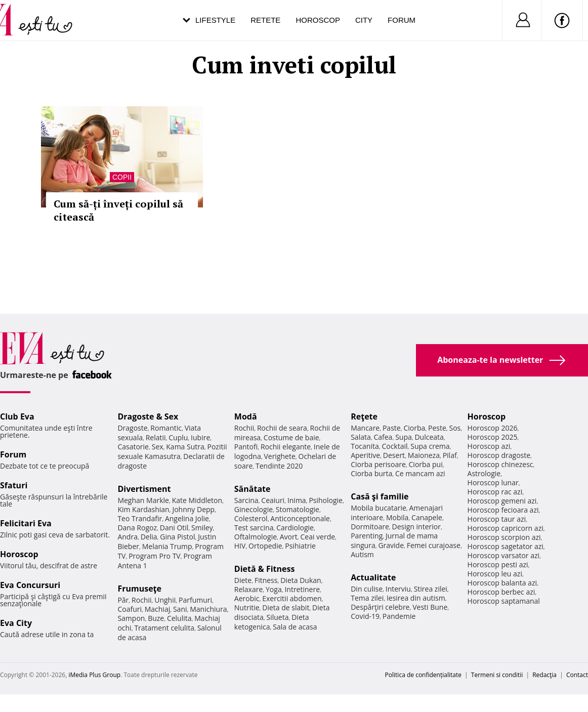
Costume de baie (291, 437)
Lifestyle (215, 20)
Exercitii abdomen (292, 598)
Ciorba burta (371, 473)
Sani (180, 609)
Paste (392, 428)
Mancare (365, 428)
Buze (156, 618)
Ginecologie (254, 509)
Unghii (165, 600)
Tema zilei (367, 598)
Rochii (141, 600)
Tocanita (365, 446)
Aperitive (365, 455)
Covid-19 (365, 616)
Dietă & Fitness (265, 569)
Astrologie (484, 473)
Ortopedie (265, 546)
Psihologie (326, 500)
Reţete (364, 416)
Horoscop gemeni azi (502, 501)
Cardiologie (295, 528)
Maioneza (424, 455)
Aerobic (247, 598)
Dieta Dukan (301, 580)
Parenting (367, 536)
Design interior (416, 527)
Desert (394, 455)
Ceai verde (318, 537)
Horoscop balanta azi (502, 583)
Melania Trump (167, 546)
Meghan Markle (143, 500)
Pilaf (450, 455)
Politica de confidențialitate (423, 675)
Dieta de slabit (286, 608)
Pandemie (399, 616)
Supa (404, 437)
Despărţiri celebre (380, 607)
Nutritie (247, 608)
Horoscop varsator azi (503, 555)
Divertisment (144, 489)
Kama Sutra (185, 447)
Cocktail (394, 446)
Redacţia (544, 675)
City (364, 20)
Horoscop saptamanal (504, 601)
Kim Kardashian (143, 509)
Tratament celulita (164, 628)
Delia (149, 537)
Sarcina (246, 500)
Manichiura (208, 609)
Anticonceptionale (300, 518)
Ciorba (414, 428)
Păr (123, 600)
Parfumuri (195, 600)
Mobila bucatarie (379, 508)
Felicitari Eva (26, 523)
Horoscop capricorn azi (506, 528)
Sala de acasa (295, 627)
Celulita (179, 618)
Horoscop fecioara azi (503, 510)
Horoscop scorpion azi (504, 537)
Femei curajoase (434, 545)
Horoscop (318, 20)
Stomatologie (298, 509)
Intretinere (302, 589)
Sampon (131, 618)
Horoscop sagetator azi (506, 546)
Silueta (278, 617)
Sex (158, 447)
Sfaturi (14, 485)
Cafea (383, 437)
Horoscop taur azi (497, 519)
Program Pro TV (155, 556)
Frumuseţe (139, 589)
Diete (243, 580)
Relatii (156, 437)
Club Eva (17, 416)
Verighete (279, 456)
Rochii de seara (282, 428)
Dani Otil (174, 528)
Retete (265, 20)
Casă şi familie (380, 496)
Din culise (367, 589)
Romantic (166, 428)
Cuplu (178, 437)
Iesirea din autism (416, 598)
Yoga (274, 589)
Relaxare (249, 589)
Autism (362, 554)
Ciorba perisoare (378, 464)
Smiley (202, 528)
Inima (297, 500)
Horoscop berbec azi (501, 592)
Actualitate (373, 577)
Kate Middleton (197, 500)
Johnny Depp (193, 509)
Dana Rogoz (137, 528)
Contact (577, 675)
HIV (240, 546)
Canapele (427, 517)
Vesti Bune (430, 607)
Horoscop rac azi (495, 492)
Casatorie (133, 447)
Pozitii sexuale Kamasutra (172, 451)
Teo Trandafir (140, 518)
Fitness (266, 580)
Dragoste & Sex (148, 416)
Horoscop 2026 (493, 428)
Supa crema (430, 446)
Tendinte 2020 (279, 466)
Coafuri (130, 609)
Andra (128, 537)
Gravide (391, 545)
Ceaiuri (273, 500)
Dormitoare (370, 527)
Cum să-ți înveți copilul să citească (118, 210)
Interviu (398, 589)
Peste (437, 428)
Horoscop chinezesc (500, 464)
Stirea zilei (431, 589)
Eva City (16, 623)
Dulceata (429, 437)
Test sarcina (254, 528)
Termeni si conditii (497, 675)
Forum (402, 20)
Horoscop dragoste (499, 455)
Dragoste (132, 428)
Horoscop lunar (493, 483)
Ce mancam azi (420, 473)
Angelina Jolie (187, 518)
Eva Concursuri (30, 585)
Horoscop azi (489, 446)
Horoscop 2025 (493, 437)
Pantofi (246, 447)
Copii (122, 177)
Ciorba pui (426, 464)
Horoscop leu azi (495, 574)
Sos (455, 428)
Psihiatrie (300, 546)
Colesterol (251, 518)
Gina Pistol (177, 537)
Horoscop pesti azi (498, 564)
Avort (289, 537)
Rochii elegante (286, 447)
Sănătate (253, 489)
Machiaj (158, 609)
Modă (246, 416)
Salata (361, 437)
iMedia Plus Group (94, 675)
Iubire (200, 437)
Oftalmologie (256, 537)
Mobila (397, 517)
